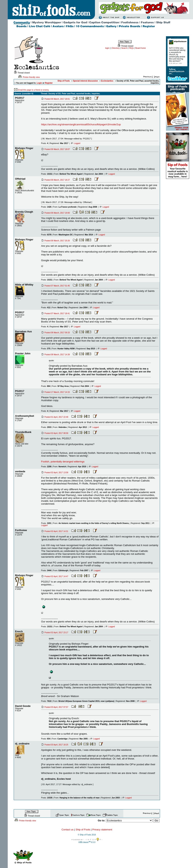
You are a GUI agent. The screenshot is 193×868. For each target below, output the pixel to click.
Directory (116, 48)
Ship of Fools (83, 830)
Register (49, 83)
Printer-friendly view (29, 77)
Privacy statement (102, 830)
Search (124, 48)
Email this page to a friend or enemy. (34, 90)
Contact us (68, 830)
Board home (141, 48)
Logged (77, 143)
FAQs (131, 48)
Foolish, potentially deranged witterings (63, 462)
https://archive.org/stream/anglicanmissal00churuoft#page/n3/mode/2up (81, 124)
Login (39, 83)
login (107, 48)
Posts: (45, 143)
